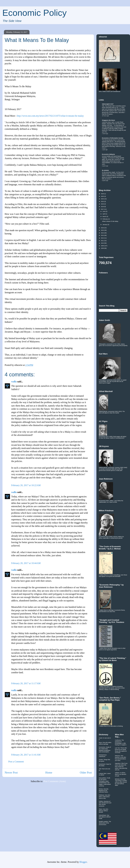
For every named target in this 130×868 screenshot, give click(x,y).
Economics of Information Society (113, 138)
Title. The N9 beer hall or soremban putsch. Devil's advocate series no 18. (114, 107)
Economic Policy (34, 13)
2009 (103, 246)
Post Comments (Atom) (55, 781)
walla (14, 382)
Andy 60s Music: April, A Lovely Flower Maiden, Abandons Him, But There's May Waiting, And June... (113, 124)
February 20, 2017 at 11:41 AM (26, 755)
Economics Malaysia (108, 154)
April (104, 214)
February (105, 219)
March (105, 217)
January (105, 225)
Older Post (86, 773)
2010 (103, 243)
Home (49, 773)
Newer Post (11, 773)
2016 (103, 228)
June (104, 211)
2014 (103, 233)
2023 (103, 201)
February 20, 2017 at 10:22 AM (26, 485)
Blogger (83, 862)
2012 (103, 238)
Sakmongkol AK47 (108, 104)
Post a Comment (16, 762)
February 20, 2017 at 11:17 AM (26, 683)
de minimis (105, 170)
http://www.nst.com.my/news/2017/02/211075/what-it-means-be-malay (50, 116)
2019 (103, 204)
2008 (103, 248)
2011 (103, 241)
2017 (103, 209)
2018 (103, 207)
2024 (103, 199)
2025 (103, 196)
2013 (103, 235)
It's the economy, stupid (109, 172)
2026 (103, 194)
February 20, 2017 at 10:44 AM (26, 563)
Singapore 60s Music (109, 120)
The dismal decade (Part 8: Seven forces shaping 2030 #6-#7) (113, 141)
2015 (103, 230)
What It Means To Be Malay (110, 221)
